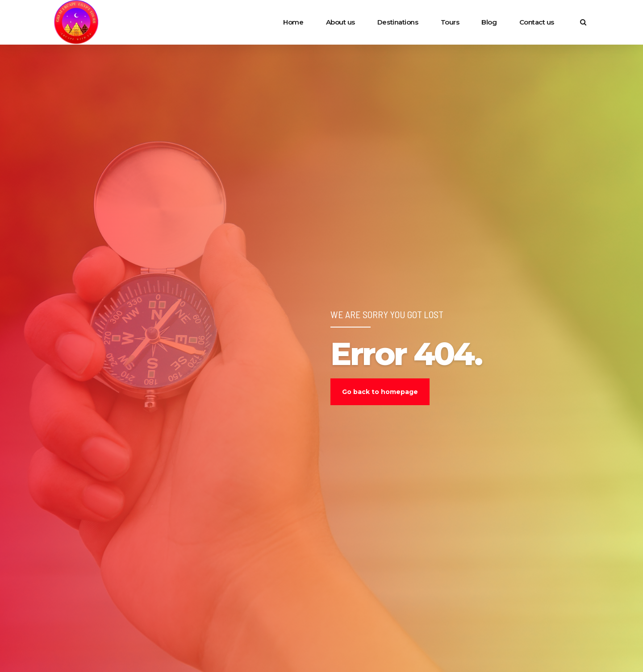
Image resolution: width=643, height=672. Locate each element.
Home (293, 22)
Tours (450, 22)
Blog (489, 22)
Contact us (537, 22)
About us (340, 22)
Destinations (398, 22)
